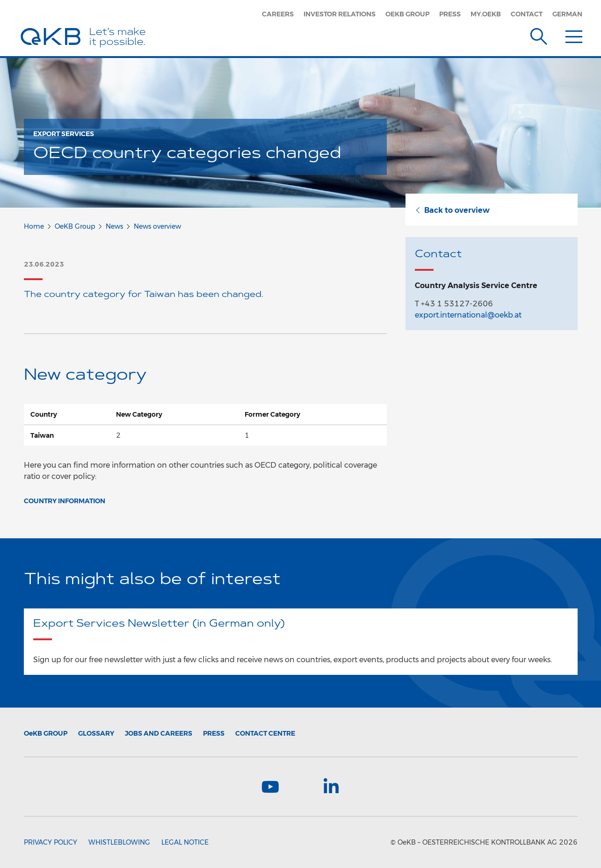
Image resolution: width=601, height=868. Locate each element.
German (567, 14)
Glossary (96, 733)
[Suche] (539, 35)
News (114, 226)
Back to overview (452, 210)
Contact (527, 14)
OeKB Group (407, 14)
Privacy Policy (51, 842)
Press (450, 14)
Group (46, 733)
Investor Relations (340, 14)
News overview (157, 226)
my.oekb (486, 14)
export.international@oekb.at (468, 315)
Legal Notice (185, 842)
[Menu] (574, 35)
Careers (278, 14)
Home (34, 226)
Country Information (65, 501)
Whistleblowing (119, 842)
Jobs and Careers (159, 733)
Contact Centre (265, 733)
